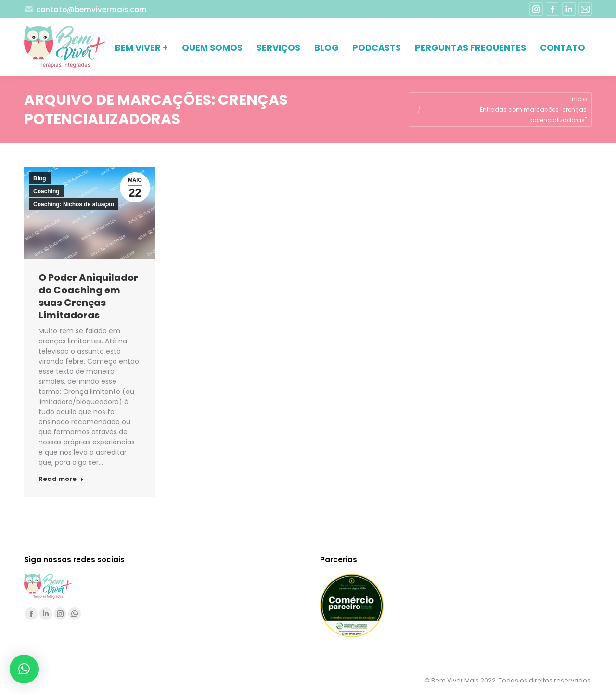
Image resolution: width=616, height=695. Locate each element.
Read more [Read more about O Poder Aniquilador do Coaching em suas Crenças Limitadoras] (61, 479)
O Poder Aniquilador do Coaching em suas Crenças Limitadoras (88, 296)
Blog (40, 178)
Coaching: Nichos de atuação (74, 204)
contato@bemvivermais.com (85, 9)
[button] (24, 669)
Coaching (46, 191)
